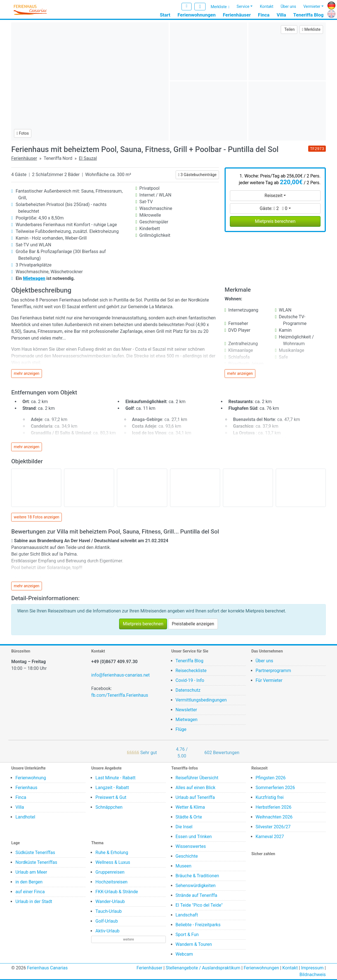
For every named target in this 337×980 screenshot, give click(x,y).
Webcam (184, 954)
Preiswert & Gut (111, 797)
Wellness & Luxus (113, 862)
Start (165, 15)
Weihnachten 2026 (274, 817)
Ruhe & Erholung (112, 852)
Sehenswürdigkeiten (196, 886)
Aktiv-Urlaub (107, 931)
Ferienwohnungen (197, 15)
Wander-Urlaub (110, 901)
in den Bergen (29, 882)
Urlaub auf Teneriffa (195, 797)
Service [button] (243, 6)
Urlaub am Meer (31, 872)
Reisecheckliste (191, 671)
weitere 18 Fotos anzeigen (36, 517)
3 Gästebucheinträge (197, 175)
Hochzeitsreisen (111, 882)
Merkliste (219, 7)
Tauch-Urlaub (109, 911)
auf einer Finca (30, 892)
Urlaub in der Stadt (34, 901)
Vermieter (312, 6)
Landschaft (187, 915)
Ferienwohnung (31, 778)
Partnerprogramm (273, 671)
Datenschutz (188, 690)
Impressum (312, 968)
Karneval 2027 (270, 837)
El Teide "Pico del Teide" (199, 905)
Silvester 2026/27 (273, 827)
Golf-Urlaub (107, 921)
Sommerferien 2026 (275, 788)
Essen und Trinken (194, 837)
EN (330, 13)
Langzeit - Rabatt (112, 788)
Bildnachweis (313, 975)
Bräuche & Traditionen (197, 876)
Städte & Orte (189, 817)
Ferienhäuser (237, 15)
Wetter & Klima (190, 807)
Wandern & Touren (194, 944)
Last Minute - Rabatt (115, 778)
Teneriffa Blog (309, 15)
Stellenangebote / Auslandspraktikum (203, 968)
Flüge (181, 729)
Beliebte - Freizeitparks (198, 925)
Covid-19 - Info (190, 680)
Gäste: (274, 208)
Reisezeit (274, 196)
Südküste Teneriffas (35, 852)
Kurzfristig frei (270, 797)
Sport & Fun (187, 935)
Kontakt (267, 6)
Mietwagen (187, 720)
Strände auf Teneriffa (196, 895)
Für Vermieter (269, 680)
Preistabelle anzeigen (193, 624)
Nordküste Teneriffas (36, 862)
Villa (281, 15)
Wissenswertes (191, 846)
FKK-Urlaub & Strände (117, 892)
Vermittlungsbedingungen (201, 700)
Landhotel (25, 817)
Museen (184, 866)
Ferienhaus (26, 788)
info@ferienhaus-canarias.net (120, 675)
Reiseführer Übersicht (197, 778)
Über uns (288, 6)
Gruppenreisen (110, 872)
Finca (264, 15)
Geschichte (187, 856)
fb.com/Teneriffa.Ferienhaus (120, 695)
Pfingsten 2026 (271, 778)
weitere (129, 939)
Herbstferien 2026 (274, 807)
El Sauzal (88, 158)
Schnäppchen (109, 807)
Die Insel (184, 827)
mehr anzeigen (27, 373)
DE (330, 5)
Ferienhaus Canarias (47, 968)
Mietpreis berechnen (275, 221)
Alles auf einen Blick (196, 788)
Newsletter (186, 710)
